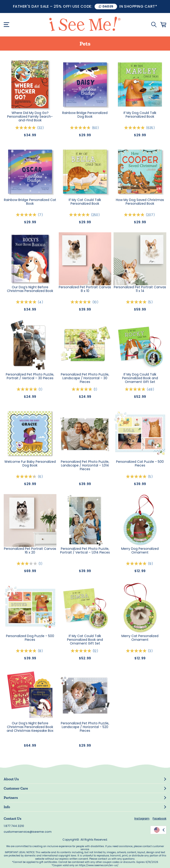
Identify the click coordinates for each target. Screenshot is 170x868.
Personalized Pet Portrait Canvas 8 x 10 (85, 289)
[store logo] (85, 25)
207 (151, 215)
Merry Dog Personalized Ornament (140, 551)
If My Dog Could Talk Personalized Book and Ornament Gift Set (140, 378)
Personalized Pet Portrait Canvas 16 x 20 (30, 551)
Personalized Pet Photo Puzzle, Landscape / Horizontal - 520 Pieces (85, 727)
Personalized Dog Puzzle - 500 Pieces (30, 638)
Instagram (142, 818)
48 (151, 389)
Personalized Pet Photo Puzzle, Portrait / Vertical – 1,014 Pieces (85, 551)
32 (41, 128)
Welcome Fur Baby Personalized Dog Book (30, 464)
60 (96, 128)
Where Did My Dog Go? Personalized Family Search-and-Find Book (30, 117)
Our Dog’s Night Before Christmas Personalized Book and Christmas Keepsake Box (30, 727)
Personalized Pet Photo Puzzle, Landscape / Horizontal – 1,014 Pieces (85, 465)
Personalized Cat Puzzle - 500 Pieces (140, 464)
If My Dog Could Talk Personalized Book (140, 115)
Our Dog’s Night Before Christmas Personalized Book (30, 289)
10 (96, 302)
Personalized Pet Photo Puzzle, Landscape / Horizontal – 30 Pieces (85, 378)
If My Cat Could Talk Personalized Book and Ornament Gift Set (85, 640)
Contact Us (12, 818)
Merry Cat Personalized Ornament (140, 638)
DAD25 (108, 6)
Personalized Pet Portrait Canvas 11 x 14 (140, 289)
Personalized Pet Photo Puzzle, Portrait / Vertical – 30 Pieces (30, 376)
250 (96, 215)
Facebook (159, 818)
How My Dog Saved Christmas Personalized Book (140, 202)
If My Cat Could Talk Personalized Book (85, 202)
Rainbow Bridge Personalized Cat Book (30, 202)
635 (151, 128)
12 (96, 651)
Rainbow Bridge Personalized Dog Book (85, 115)
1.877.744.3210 (14, 826)
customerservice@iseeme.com (28, 832)
